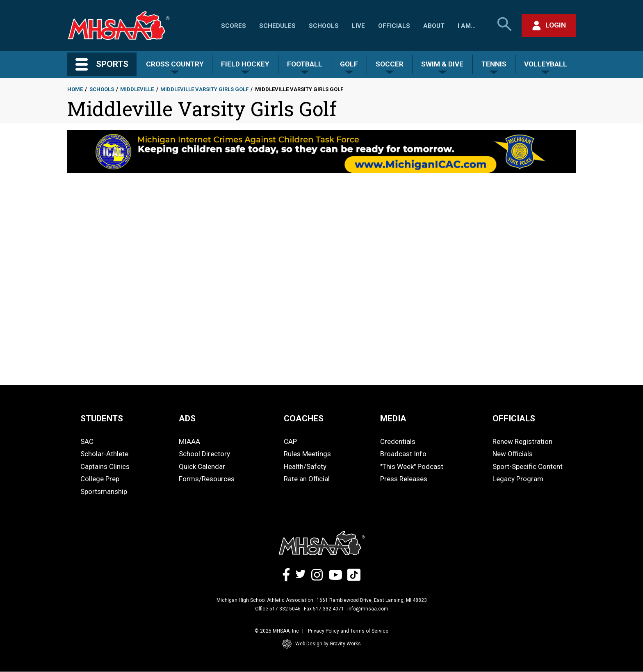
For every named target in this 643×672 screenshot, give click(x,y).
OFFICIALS (514, 418)
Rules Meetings (307, 454)
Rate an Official (307, 479)
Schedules (277, 26)
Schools (324, 26)
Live (358, 26)
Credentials (398, 441)
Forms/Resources (207, 479)
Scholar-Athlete (104, 454)
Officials (394, 26)
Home (75, 89)
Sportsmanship (104, 491)
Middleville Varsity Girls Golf (204, 89)
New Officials (513, 454)
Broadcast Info (403, 454)
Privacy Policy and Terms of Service (348, 631)
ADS (187, 418)
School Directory (204, 454)
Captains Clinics (105, 466)
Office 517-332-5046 (278, 609)
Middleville (137, 89)
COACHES (304, 418)
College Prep (100, 479)
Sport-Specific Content (528, 466)
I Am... (467, 26)
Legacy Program (518, 479)
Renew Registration (522, 441)
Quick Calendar (202, 466)
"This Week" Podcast (412, 466)
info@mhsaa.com (368, 609)
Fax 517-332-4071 (324, 609)
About (434, 26)
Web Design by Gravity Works (321, 644)
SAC (87, 441)
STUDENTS (102, 418)
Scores (234, 26)
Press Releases (404, 479)
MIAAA (189, 441)
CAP (290, 441)
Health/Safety (305, 466)
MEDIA (393, 418)
